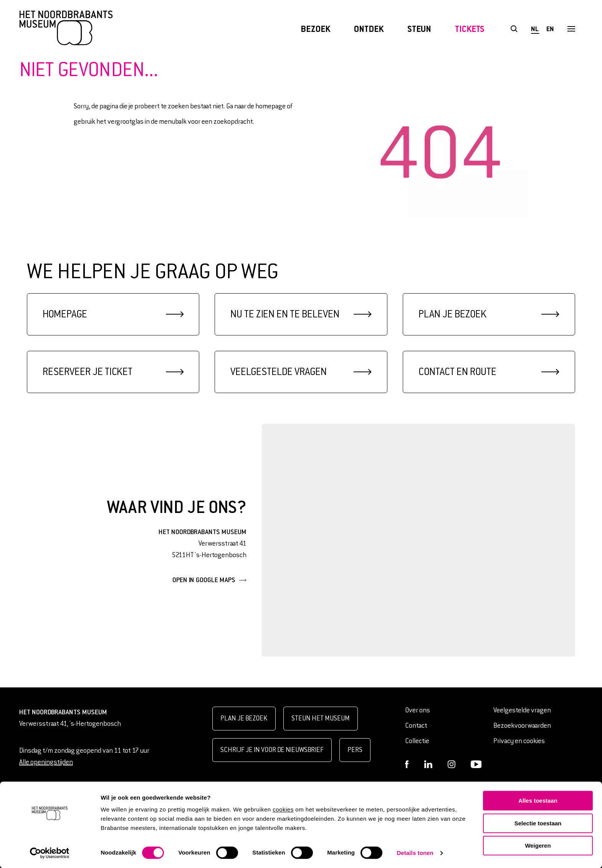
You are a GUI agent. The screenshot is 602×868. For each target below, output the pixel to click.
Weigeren (538, 846)
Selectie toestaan (538, 823)
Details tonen (415, 853)
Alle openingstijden (46, 762)
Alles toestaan (538, 801)
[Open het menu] (571, 29)
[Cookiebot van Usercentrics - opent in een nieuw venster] (50, 853)
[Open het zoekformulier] (514, 29)
